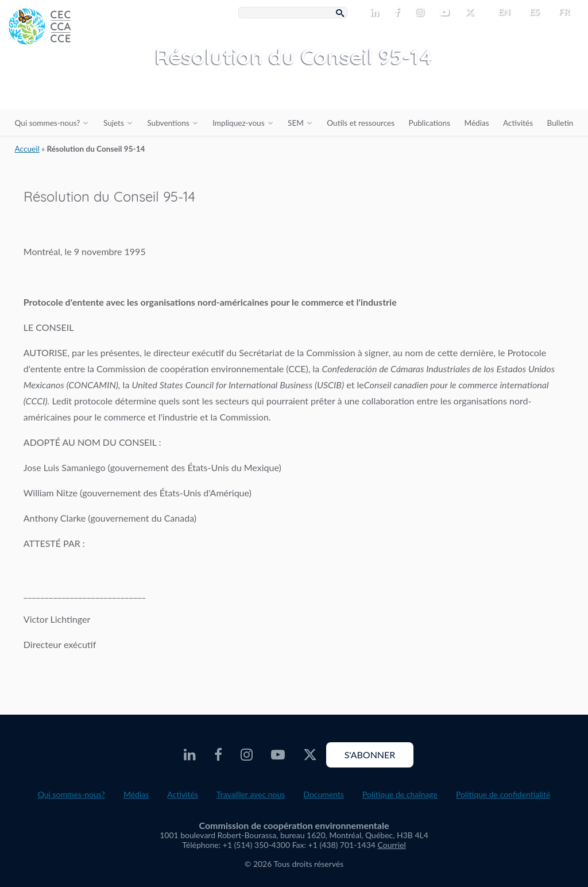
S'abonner (370, 755)
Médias (477, 123)
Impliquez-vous (238, 123)
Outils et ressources (361, 123)
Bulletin (560, 123)
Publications (430, 123)
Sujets (114, 123)
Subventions (168, 123)
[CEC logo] (86, 86)
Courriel (392, 845)
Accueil (27, 149)
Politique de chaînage (400, 794)
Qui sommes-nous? (48, 123)
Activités (518, 123)
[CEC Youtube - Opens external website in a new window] (447, 13)
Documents (324, 794)
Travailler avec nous (251, 794)
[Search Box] (293, 13)
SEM (296, 123)
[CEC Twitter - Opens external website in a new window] (472, 13)
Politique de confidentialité (503, 794)
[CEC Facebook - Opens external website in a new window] (399, 13)
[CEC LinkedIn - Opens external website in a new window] (377, 13)
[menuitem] (499, 11)
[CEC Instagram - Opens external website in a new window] (422, 13)
